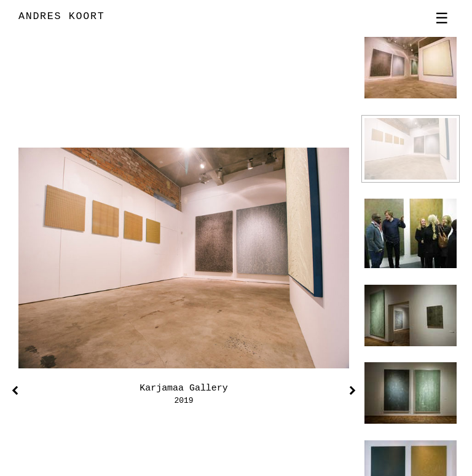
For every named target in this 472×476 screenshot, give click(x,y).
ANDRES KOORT (61, 16)
